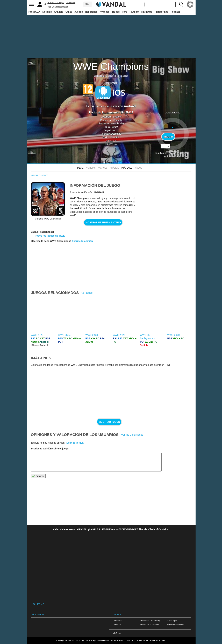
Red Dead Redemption (58, 7)
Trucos (116, 12)
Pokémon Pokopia (56, 3)
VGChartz (117, 633)
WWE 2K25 (37, 335)
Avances (105, 12)
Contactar (117, 624)
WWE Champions (111, 66)
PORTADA (34, 12)
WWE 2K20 (174, 335)
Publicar (38, 476)
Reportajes (91, 12)
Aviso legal (172, 621)
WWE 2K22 (119, 335)
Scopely (117, 117)
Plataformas (161, 12)
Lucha (125, 76)
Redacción (117, 621)
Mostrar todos (109, 422)
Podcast (175, 12)
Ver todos (87, 293)
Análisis (59, 12)
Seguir (168, 137)
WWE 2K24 (64, 335)
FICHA (80, 168)
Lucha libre (112, 76)
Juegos (79, 12)
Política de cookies (176, 624)
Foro (124, 12)
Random (134, 12)
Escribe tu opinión (82, 241)
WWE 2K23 (92, 335)
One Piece (71, 3)
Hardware (147, 12)
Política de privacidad (149, 624)
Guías (69, 12)
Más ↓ (88, 4)
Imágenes (127, 168)
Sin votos (172, 154)
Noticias (47, 12)
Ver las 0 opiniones (132, 435)
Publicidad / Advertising (150, 621)
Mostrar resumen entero (103, 222)
